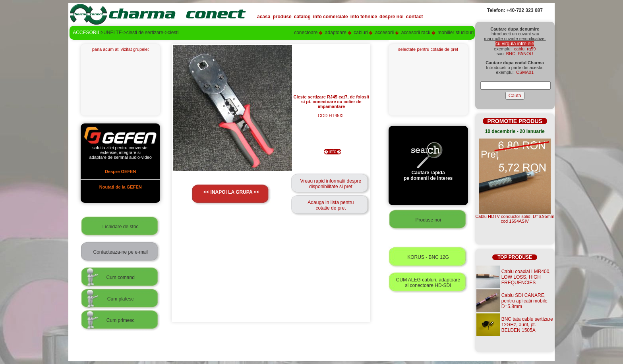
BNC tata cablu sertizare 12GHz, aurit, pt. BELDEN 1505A (527, 325)
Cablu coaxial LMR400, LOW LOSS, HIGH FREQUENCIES (526, 277)
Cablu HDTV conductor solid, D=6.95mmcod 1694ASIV (515, 219)
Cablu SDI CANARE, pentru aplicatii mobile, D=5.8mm (525, 301)
